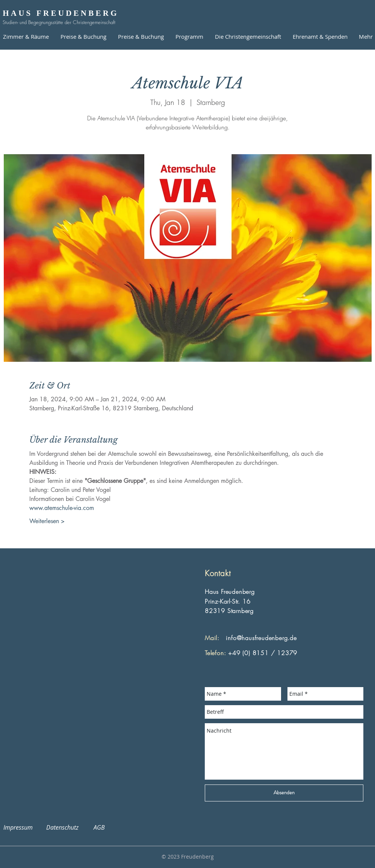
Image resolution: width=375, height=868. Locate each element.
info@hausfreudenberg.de (261, 638)
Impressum (23, 827)
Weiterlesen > (47, 521)
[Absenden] (284, 793)
